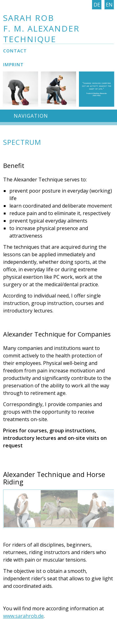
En (109, 5)
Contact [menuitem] (15, 51)
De (97, 5)
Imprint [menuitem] (13, 64)
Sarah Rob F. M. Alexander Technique (41, 28)
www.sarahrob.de (23, 616)
